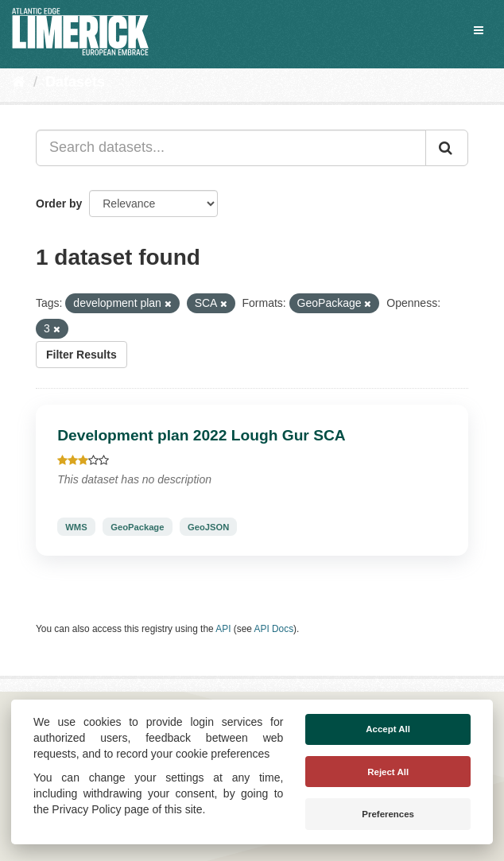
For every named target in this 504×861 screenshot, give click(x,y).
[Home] (19, 82)
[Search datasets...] (231, 148)
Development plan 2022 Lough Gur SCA (202, 435)
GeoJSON (208, 527)
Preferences (388, 814)
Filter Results (81, 355)
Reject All (388, 772)
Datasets (75, 82)
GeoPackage (137, 527)
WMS (76, 527)
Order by (59, 204)
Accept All (388, 729)
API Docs (274, 629)
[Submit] (447, 148)
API (223, 629)
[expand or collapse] (479, 30)
